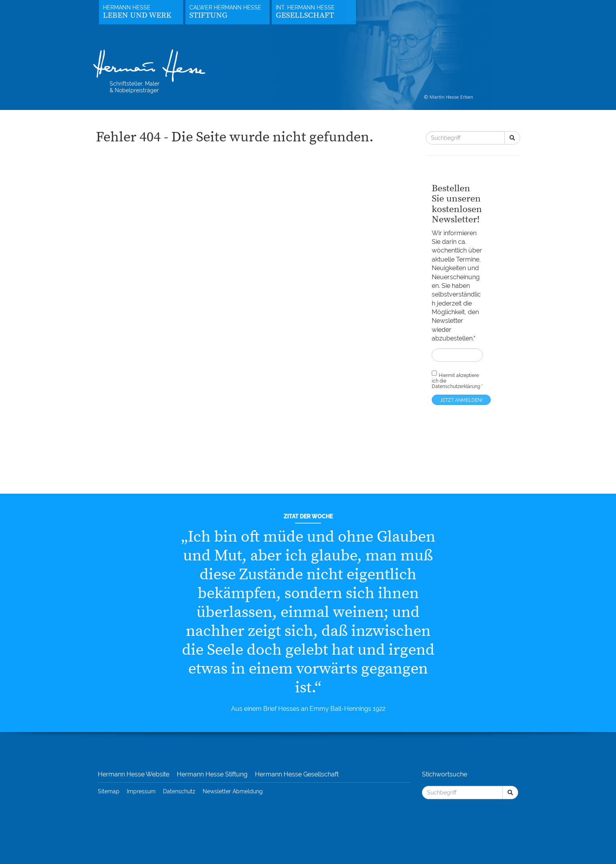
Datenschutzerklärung (456, 386)
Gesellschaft (305, 16)
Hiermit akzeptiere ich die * (457, 379)
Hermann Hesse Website (134, 774)
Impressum (141, 791)
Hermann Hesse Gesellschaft (297, 774)
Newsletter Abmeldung (233, 791)
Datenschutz (179, 791)
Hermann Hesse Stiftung (212, 774)
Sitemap (109, 791)
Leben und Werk (137, 16)
